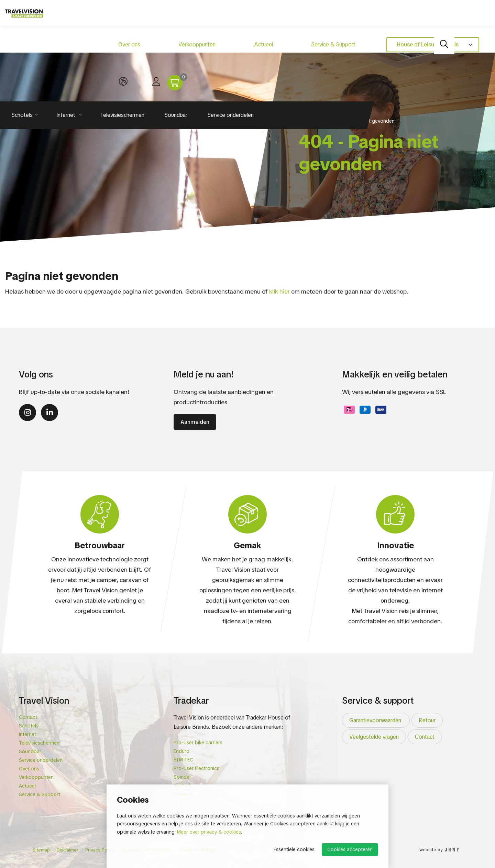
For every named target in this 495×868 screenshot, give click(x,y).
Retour (427, 720)
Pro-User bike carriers (198, 743)
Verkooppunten (159, 19)
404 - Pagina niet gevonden (363, 121)
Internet (67, 51)
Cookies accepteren (350, 849)
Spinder (182, 777)
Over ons (117, 19)
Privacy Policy (100, 850)
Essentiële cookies (294, 849)
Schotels (29, 726)
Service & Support (244, 19)
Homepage (311, 121)
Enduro (181, 751)
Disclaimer (68, 850)
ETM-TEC (183, 760)
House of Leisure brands (326, 19)
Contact (28, 717)
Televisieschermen (122, 51)
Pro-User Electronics (196, 768)
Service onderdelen (230, 51)
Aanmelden (195, 422)
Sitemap (41, 850)
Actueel (200, 19)
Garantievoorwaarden (376, 720)
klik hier (279, 291)
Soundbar (176, 51)
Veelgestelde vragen (374, 737)
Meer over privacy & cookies (209, 832)
